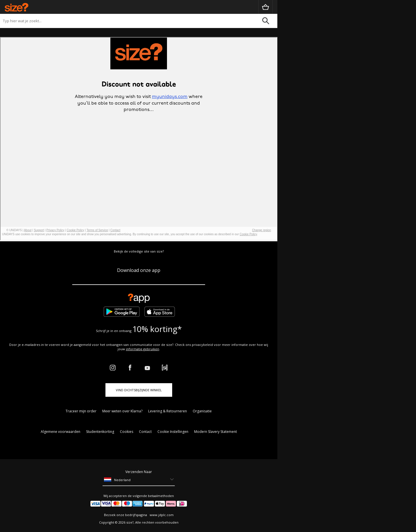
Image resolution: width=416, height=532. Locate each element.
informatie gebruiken (143, 349)
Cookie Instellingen (173, 432)
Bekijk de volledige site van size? (139, 251)
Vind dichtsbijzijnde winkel (139, 390)
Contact (145, 432)
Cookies (127, 432)
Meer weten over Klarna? (122, 411)
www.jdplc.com (161, 515)
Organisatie (202, 411)
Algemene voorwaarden (61, 432)
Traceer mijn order (81, 411)
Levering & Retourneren (168, 411)
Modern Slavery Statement (216, 432)
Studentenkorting (100, 432)
